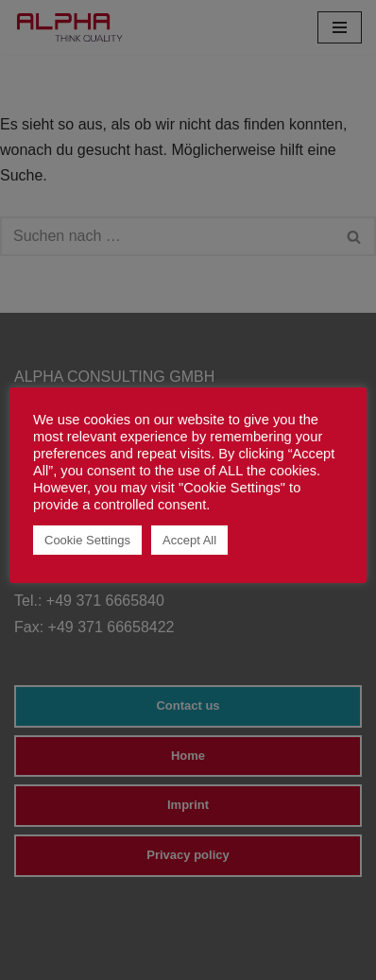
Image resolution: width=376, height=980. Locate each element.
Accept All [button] (189, 540)
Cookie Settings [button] (87, 540)
